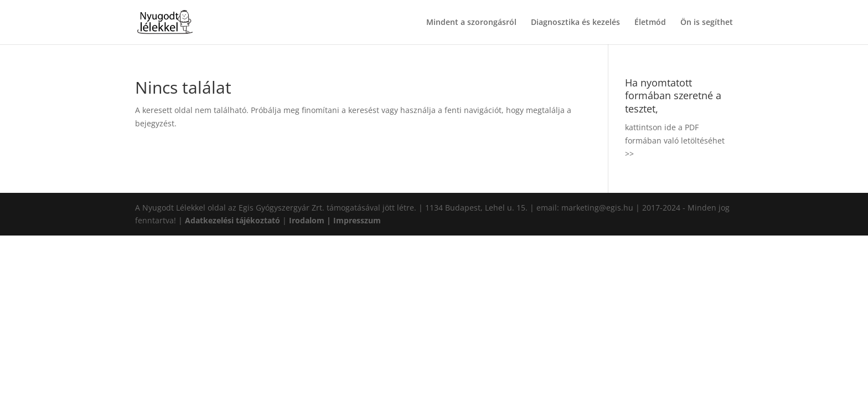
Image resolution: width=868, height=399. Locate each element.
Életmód (650, 23)
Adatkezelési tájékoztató (232, 220)
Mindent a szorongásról (471, 23)
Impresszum (357, 220)
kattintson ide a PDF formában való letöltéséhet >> (675, 140)
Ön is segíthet (707, 23)
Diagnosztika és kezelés (575, 23)
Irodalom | (311, 220)
